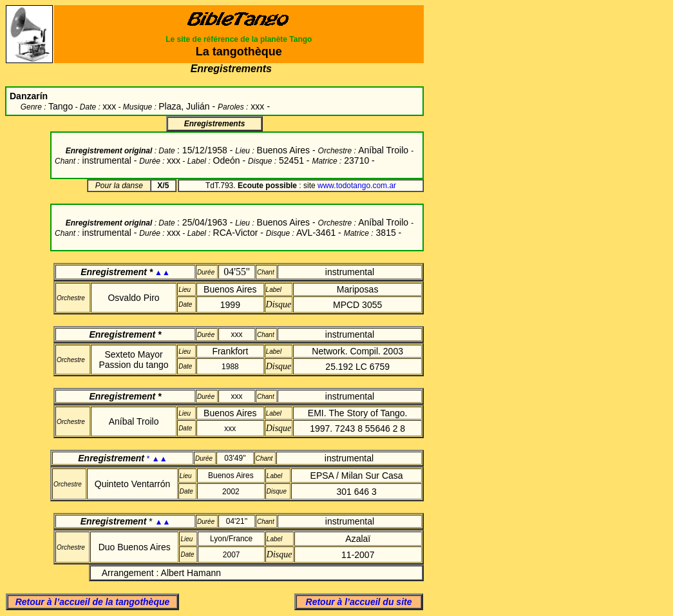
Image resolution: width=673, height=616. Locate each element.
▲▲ (162, 273)
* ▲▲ (157, 459)
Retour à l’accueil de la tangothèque (93, 602)
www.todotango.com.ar (357, 186)
